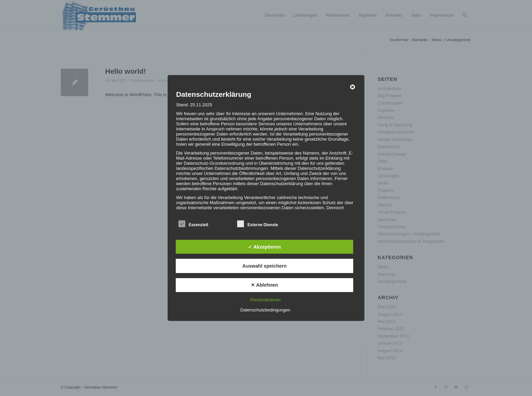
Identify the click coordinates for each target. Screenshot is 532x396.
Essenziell (193, 224)
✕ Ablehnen (264, 285)
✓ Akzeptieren (264, 247)
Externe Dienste (258, 224)
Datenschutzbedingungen (265, 310)
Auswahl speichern (264, 266)
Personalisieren (265, 300)
